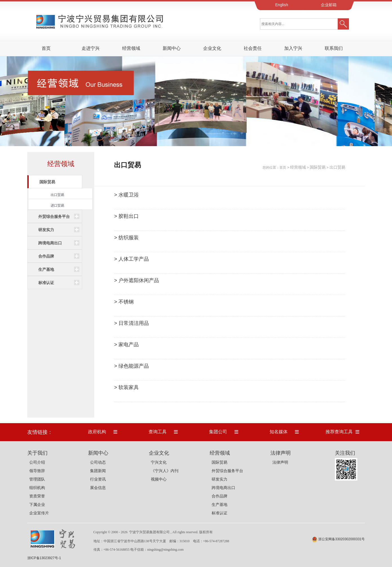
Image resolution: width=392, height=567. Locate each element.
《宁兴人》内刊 (165, 471)
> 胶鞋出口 (127, 216)
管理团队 (37, 479)
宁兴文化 (159, 462)
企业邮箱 (329, 5)
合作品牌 (219, 496)
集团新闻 (98, 471)
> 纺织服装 (127, 238)
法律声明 (280, 462)
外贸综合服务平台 (227, 471)
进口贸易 (57, 206)
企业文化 (212, 48)
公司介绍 (37, 462)
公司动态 (98, 462)
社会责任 (253, 48)
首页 (283, 168)
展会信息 (98, 488)
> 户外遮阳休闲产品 (137, 280)
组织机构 (37, 488)
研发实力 (219, 479)
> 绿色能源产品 (132, 366)
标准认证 (219, 513)
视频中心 (159, 479)
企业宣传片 (39, 513)
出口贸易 (57, 195)
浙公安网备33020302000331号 (341, 539)
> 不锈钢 (124, 302)
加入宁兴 (293, 48)
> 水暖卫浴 (127, 195)
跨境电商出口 (223, 488)
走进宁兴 (91, 48)
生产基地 (219, 505)
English (282, 5)
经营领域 (131, 48)
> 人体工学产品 (132, 259)
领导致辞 (37, 471)
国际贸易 (318, 167)
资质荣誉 (37, 496)
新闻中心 (172, 48)
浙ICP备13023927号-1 (44, 558)
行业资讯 (98, 479)
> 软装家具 (127, 387)
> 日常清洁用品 (132, 323)
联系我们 (334, 48)
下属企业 (37, 505)
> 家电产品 (127, 345)
